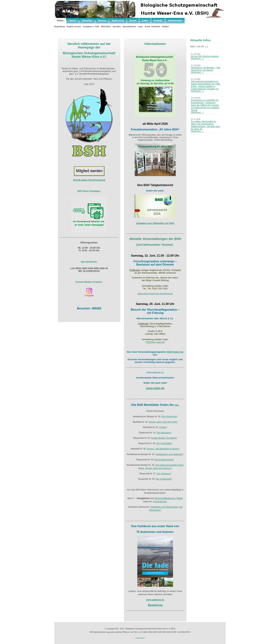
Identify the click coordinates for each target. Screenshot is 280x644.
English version (74, 26)
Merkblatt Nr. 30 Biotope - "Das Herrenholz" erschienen (206, 69)
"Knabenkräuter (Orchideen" (164, 438)
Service (102, 20)
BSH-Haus (106, 26)
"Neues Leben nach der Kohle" (163, 422)
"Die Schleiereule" (164, 479)
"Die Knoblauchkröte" (164, 460)
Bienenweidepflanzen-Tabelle (169, 498)
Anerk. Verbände (152, 26)
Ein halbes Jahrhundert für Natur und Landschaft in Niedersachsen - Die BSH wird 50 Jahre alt (205, 125)
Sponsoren (118, 20)
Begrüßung (60, 26)
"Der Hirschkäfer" (164, 443)
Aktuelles (87, 20)
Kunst (133, 20)
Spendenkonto (129, 26)
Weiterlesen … (197, 59)
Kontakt (158, 20)
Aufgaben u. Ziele (91, 26)
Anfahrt (165, 26)
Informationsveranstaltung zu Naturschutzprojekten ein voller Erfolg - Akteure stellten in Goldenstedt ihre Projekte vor (206, 85)
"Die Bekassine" (164, 433)
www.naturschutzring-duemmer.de (155, 294)
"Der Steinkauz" (164, 474)
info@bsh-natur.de (155, 342)
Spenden (117, 26)
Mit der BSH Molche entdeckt (205, 56)
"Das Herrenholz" (169, 417)
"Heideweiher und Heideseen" (169, 454)
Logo (140, 26)
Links (145, 20)
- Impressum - (140, 638)
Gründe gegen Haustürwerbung (89, 180)
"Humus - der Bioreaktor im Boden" (163, 449)
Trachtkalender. (160, 502)
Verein (73, 20)
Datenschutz (175, 20)
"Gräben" (163, 427)
